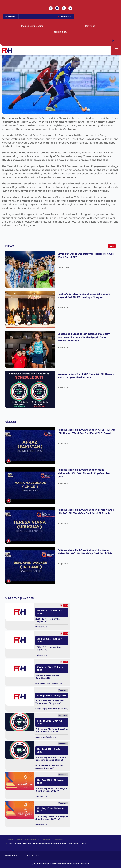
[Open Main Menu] (116, 50)
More (112, 246)
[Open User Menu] (113, 41)
